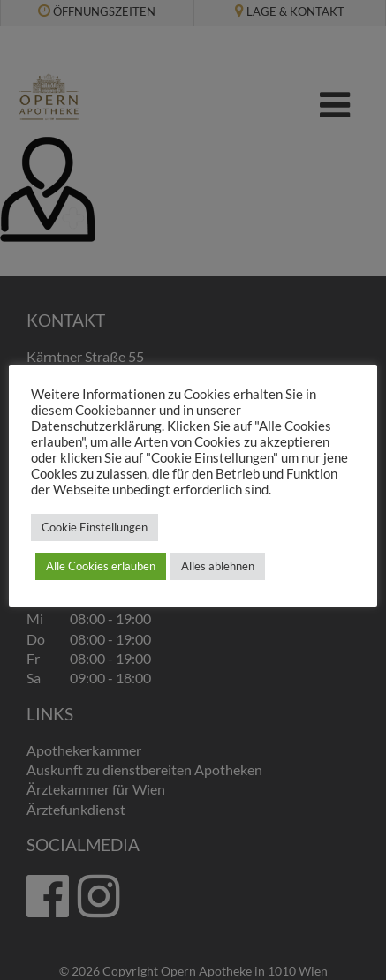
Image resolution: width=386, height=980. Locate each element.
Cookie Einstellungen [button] (95, 527)
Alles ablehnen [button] (218, 566)
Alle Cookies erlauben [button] (101, 566)
